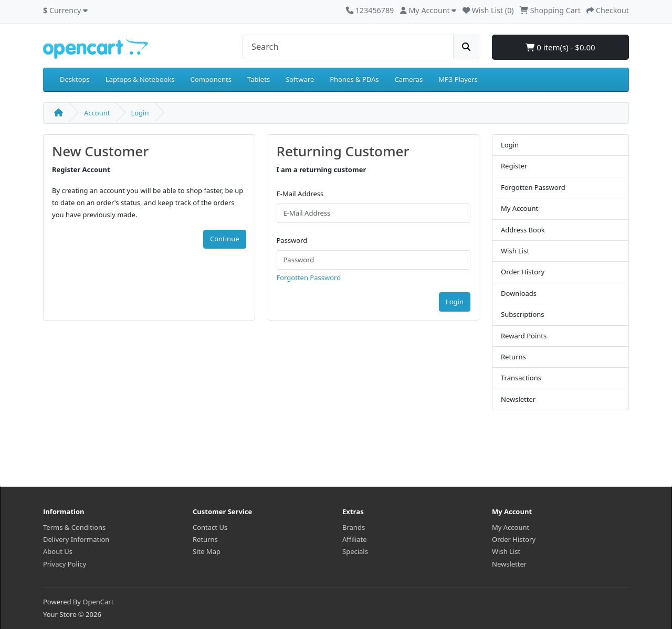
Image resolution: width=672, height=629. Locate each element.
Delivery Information (76, 539)
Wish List (515, 251)
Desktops (75, 79)
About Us (58, 551)
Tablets (259, 79)
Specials (355, 551)
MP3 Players (458, 79)
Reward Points (524, 336)
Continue (225, 239)
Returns (513, 357)
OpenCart (98, 602)
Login (140, 113)
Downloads (519, 293)
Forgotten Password (309, 278)
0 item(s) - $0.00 (560, 47)
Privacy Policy (65, 564)
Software (300, 79)
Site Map (207, 551)
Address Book (523, 230)
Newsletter (518, 399)
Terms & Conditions (74, 527)
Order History (523, 272)
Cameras (409, 79)
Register (514, 166)
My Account (519, 208)
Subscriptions (523, 314)
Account (97, 113)
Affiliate (355, 539)
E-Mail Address (300, 194)
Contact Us (210, 527)
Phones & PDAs (354, 79)
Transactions (521, 378)
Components (211, 79)
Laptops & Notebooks (140, 79)
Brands (354, 527)
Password (292, 240)
